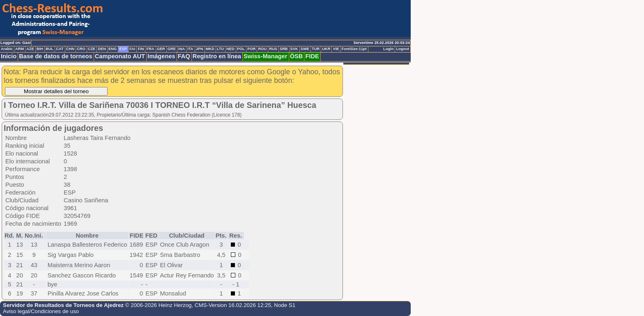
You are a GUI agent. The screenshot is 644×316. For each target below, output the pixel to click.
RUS (273, 49)
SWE (305, 49)
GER (161, 49)
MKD (210, 49)
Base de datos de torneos (55, 56)
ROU (262, 49)
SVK (294, 49)
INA (182, 49)
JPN (200, 49)
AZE (30, 49)
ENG (113, 49)
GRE (172, 49)
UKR (326, 49)
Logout (402, 49)
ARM (20, 49)
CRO (81, 49)
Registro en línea (217, 56)
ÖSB (297, 56)
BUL (49, 49)
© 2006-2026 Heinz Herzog (159, 305)
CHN (70, 49)
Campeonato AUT (120, 56)
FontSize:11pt (354, 49)
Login (388, 49)
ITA (190, 49)
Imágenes (161, 56)
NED (230, 49)
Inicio (9, 56)
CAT (60, 49)
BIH (40, 49)
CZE (92, 49)
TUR (316, 49)
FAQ (184, 56)
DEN (102, 49)
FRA (150, 49)
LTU (220, 49)
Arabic (7, 49)
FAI (132, 49)
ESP (123, 49)
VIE (336, 49)
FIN (141, 49)
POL (241, 49)
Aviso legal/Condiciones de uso (41, 311)
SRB (284, 49)
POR (251, 49)
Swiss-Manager (266, 56)
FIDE (312, 56)
